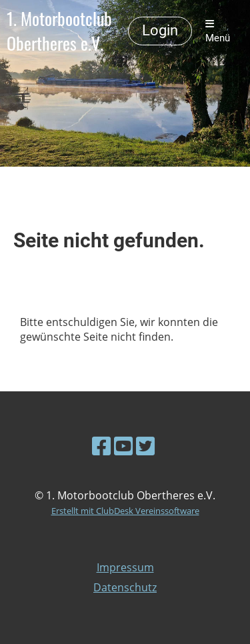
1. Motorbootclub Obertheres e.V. (59, 31)
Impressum (125, 567)
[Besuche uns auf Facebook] (101, 446)
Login (160, 30)
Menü (218, 31)
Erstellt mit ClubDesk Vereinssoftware (125, 511)
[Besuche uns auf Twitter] (145, 446)
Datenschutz (125, 587)
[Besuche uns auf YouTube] (123, 446)
